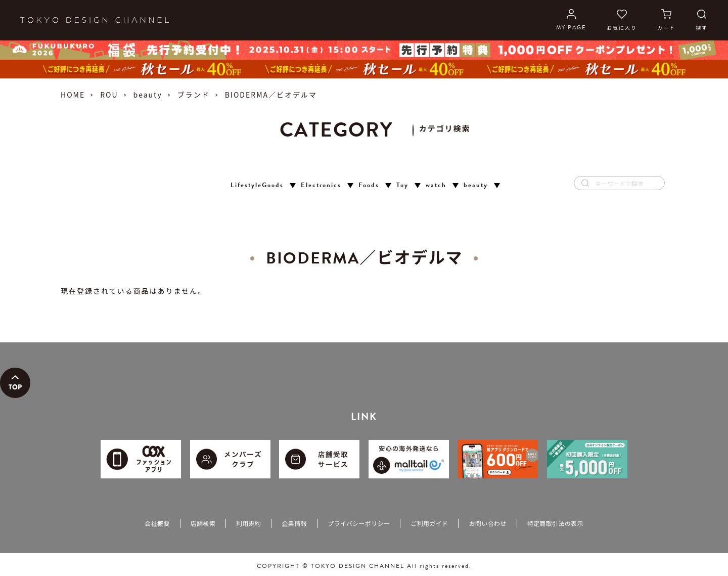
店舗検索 (203, 523)
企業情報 (294, 523)
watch (436, 185)
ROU (109, 95)
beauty (148, 95)
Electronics (321, 185)
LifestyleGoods (257, 185)
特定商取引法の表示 (555, 523)
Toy (402, 185)
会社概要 (157, 523)
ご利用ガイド (429, 523)
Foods (369, 185)
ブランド (194, 95)
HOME (73, 95)
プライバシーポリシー (359, 523)
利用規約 (248, 523)
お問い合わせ (487, 523)
